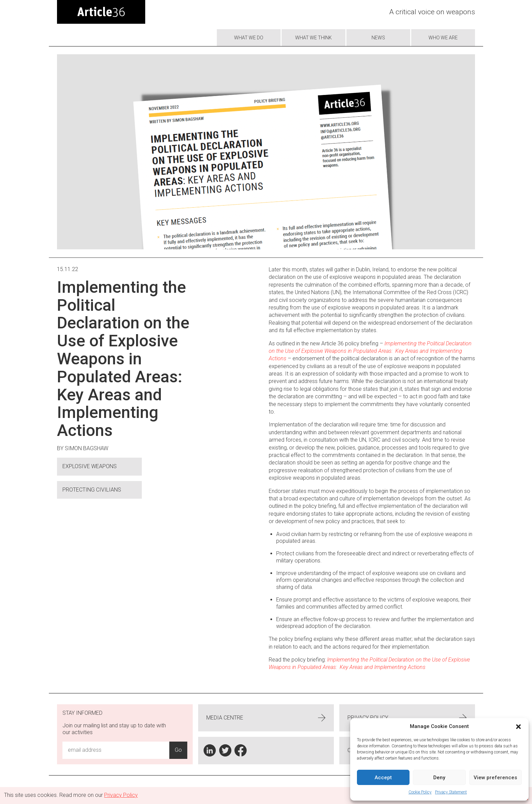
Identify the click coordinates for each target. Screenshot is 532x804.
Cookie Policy (420, 792)
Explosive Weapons (90, 466)
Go (178, 750)
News (378, 38)
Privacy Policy (407, 718)
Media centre (266, 718)
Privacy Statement (451, 792)
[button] (518, 727)
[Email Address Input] (116, 750)
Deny (439, 778)
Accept (383, 778)
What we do (249, 38)
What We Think (313, 38)
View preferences (495, 778)
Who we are (443, 38)
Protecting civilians (92, 490)
